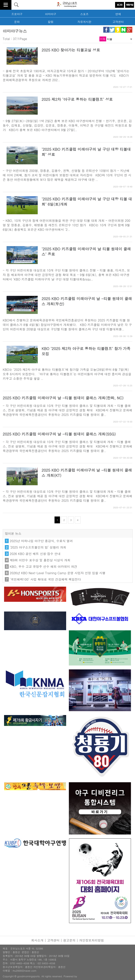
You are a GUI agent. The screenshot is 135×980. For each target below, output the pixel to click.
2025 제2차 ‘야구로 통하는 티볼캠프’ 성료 (77, 99)
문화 (17, 22)
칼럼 (51, 22)
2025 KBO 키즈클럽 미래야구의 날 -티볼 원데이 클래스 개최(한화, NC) (63, 398)
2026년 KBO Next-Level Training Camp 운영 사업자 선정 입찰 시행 (58, 573)
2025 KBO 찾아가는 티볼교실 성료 (71, 50)
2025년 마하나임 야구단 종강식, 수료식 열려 (41, 541)
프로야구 (17, 14)
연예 (118, 14)
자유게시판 (84, 22)
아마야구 (51, 14)
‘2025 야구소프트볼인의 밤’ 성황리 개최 (38, 547)
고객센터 (118, 22)
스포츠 (84, 14)
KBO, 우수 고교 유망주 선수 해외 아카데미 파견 (43, 567)
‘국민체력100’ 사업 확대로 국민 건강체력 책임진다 (45, 579)
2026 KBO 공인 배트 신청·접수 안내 (35, 554)
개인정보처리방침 (91, 940)
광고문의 (69, 940)
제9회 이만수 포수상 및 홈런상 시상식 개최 (40, 560)
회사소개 (37, 940)
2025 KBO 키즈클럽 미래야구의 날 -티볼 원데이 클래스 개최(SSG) (59, 434)
